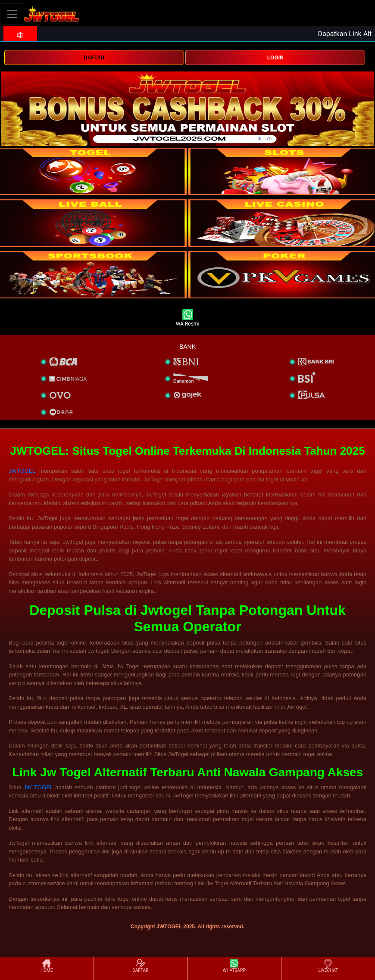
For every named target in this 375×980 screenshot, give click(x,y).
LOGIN (275, 58)
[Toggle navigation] (12, 14)
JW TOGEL (38, 787)
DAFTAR (94, 58)
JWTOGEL (22, 471)
